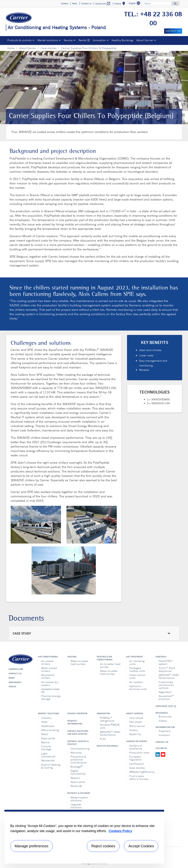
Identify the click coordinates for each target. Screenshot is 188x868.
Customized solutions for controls (166, 685)
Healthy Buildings (123, 40)
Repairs (75, 778)
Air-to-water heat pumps (110, 665)
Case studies (49, 48)
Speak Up (135, 734)
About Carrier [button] (145, 40)
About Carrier (28, 48)
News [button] (74, 3)
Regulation (165, 692)
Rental (85, 41)
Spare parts (78, 782)
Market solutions (49, 713)
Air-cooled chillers (47, 662)
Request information (75, 722)
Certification (137, 764)
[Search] (157, 3)
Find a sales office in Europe (139, 777)
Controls (161, 657)
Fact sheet (135, 722)
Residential (48, 760)
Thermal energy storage (51, 697)
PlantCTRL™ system (166, 662)
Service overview (77, 713)
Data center (48, 738)
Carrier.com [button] (103, 4)
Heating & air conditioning (105, 658)
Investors (164, 735)
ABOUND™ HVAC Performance (169, 676)
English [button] (135, 4)
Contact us (15, 674)
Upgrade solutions (76, 806)
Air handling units (137, 662)
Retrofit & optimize (79, 793)
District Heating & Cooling (51, 766)
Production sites (139, 753)
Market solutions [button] (48, 40)
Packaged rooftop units (137, 669)
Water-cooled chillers (49, 669)
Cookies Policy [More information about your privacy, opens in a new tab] (120, 831)
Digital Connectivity (78, 772)
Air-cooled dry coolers (50, 684)
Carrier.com (16, 669)
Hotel (44, 722)
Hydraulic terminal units (138, 688)
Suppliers (165, 731)
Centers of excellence (136, 747)
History (134, 730)
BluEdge (76, 766)
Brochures (15, 682)
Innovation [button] (99, 40)
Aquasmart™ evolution (166, 697)
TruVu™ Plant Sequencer (167, 669)
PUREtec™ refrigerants (107, 719)
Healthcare (48, 726)
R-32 (103, 739)
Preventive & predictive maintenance (79, 759)
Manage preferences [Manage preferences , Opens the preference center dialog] (31, 846)
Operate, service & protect (78, 743)
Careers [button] (64, 3)
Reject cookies (103, 846)
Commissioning (80, 749)
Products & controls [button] (19, 40)
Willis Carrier (137, 726)
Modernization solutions (79, 799)
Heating (72, 657)
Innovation (103, 713)
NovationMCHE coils (110, 726)
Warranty (76, 753)
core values (136, 718)
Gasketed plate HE (50, 690)
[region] (84, 837)
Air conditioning (48, 657)
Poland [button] (121, 4)
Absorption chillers (48, 676)
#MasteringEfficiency (140, 772)
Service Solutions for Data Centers (78, 732)
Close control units (137, 676)
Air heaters (136, 682)
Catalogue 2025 (166, 706)
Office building (50, 730)
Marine (45, 742)
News (12, 678)
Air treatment (135, 657)
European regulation (136, 758)
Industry (46, 718)
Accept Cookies (141, 846)
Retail (45, 734)
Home (11, 48)
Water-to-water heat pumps (79, 662)
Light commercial (48, 755)
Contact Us (162, 742)
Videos (12, 687)
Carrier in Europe (137, 741)
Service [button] (68, 40)
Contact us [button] (86, 3)
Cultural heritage (46, 748)
